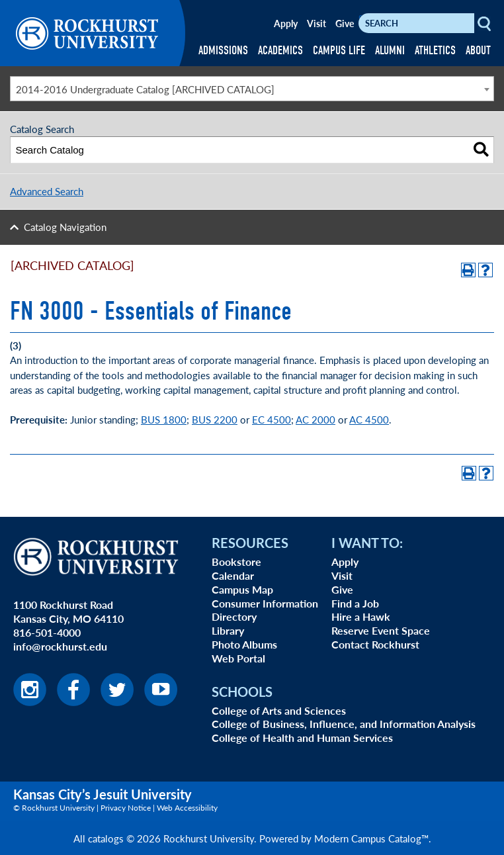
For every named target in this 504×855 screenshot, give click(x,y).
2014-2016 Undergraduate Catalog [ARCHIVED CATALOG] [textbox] (145, 89)
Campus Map (242, 589)
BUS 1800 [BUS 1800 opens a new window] (164, 419)
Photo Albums (244, 644)
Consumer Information (265, 603)
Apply (286, 23)
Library (228, 630)
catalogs (106, 838)
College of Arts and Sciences (279, 710)
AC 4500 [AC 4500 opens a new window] (369, 419)
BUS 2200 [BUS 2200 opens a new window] (215, 419)
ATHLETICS (435, 51)
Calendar (233, 575)
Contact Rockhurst (375, 644)
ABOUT (478, 51)
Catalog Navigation (65, 227)
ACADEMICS (280, 51)
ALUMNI (390, 51)
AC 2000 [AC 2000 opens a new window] (315, 419)
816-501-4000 (47, 632)
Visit (316, 23)
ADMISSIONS (223, 51)
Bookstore (236, 562)
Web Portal (238, 658)
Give (345, 23)
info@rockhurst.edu (60, 646)
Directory (234, 616)
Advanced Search (47, 191)
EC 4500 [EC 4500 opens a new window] (272, 419)
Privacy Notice (126, 808)
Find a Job (355, 603)
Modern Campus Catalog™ (371, 838)
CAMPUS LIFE (339, 51)
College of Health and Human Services (302, 738)
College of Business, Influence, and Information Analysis (344, 724)
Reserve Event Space (381, 630)
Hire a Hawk (361, 616)
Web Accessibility (187, 808)
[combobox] (252, 89)
